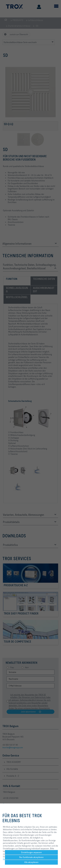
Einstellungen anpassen (31, 852)
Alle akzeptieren (31, 862)
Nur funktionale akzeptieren (31, 857)
